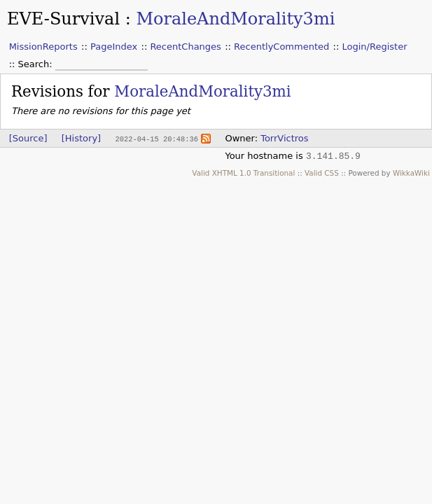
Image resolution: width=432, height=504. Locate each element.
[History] (81, 138)
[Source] (28, 138)
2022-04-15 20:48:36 (156, 139)
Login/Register (375, 47)
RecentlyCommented (281, 47)
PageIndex (114, 47)
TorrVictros (284, 138)
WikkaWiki (411, 173)
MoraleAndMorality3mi (235, 19)
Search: (37, 64)
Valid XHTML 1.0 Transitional (243, 173)
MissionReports (43, 47)
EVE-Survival (63, 19)
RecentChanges (185, 47)
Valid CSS (322, 173)
